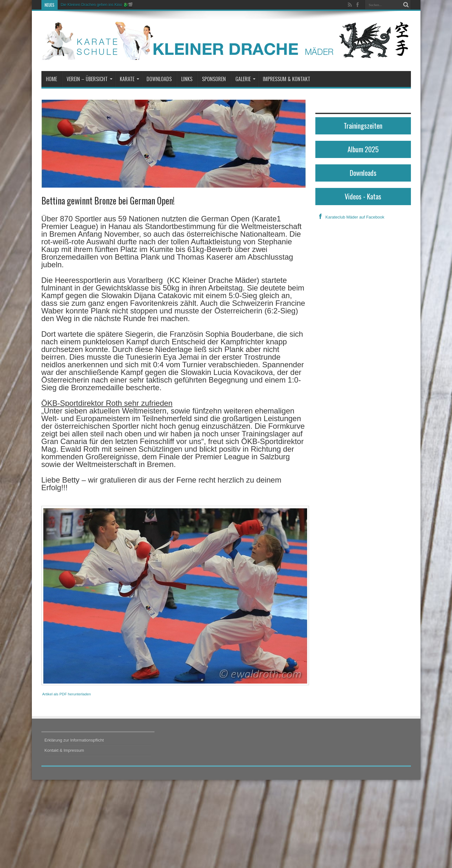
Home (51, 79)
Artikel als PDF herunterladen (67, 694)
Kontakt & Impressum (64, 750)
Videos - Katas (363, 196)
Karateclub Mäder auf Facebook (350, 217)
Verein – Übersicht (90, 79)
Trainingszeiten (363, 126)
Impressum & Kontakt (287, 79)
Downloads (159, 79)
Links (187, 79)
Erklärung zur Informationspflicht (74, 740)
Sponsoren (214, 79)
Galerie (245, 79)
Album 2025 (363, 149)
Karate (129, 79)
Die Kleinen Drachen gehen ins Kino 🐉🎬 (97, 5)
